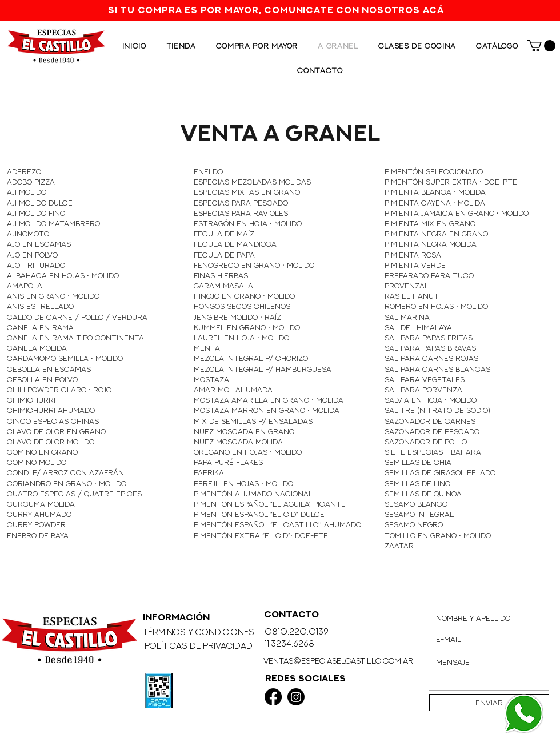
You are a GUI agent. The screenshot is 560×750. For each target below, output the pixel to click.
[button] (541, 46)
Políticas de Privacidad (199, 646)
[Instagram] (296, 697)
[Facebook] (273, 697)
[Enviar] (489, 703)
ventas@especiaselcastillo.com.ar (338, 661)
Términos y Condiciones (199, 632)
